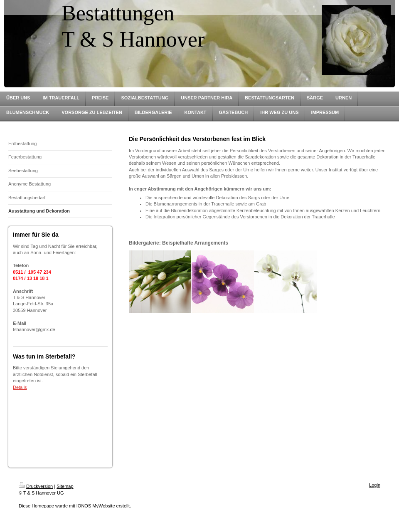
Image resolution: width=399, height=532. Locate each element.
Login (375, 485)
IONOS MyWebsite (96, 506)
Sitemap (65, 486)
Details (20, 387)
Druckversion (36, 486)
